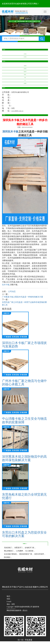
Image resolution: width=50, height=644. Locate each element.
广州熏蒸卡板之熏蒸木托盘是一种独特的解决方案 (23, 297)
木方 (25, 80)
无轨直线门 (8, 548)
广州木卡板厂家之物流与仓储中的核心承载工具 (24, 383)
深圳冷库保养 (39, 554)
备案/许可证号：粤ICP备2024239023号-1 (11, 609)
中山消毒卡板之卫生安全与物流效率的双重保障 (24, 420)
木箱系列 (25, 69)
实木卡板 (6, 285)
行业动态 (25, 57)
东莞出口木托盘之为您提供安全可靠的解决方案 (24, 534)
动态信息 (29, 587)
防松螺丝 (7, 557)
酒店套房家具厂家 (26, 554)
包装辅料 (25, 83)
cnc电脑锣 (20, 551)
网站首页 (6, 587)
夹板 (25, 78)
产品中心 (21, 587)
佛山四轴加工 (9, 551)
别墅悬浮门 (18, 548)
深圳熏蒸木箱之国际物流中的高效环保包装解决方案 (24, 458)
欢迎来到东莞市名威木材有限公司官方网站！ (21, 4)
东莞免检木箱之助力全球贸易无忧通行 (24, 496)
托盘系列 (25, 72)
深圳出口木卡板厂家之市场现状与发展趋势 (24, 345)
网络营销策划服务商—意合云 (17, 610)
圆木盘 (25, 75)
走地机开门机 (29, 548)
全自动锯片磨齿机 (10, 554)
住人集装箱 (29, 551)
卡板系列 (25, 66)
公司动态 (25, 54)
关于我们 (13, 587)
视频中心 (36, 587)
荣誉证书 (44, 587)
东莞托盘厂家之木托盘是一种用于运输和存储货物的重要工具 (24, 304)
